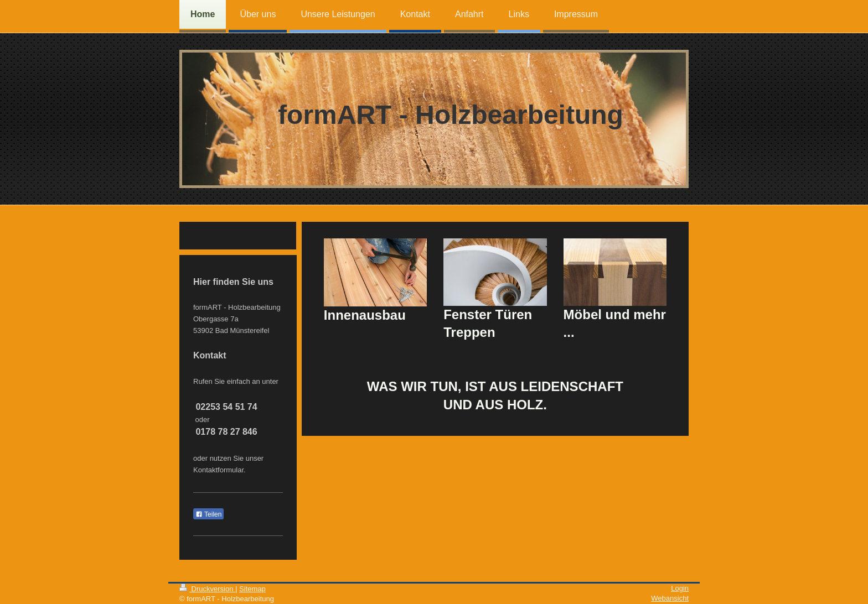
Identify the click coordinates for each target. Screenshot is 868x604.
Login (680, 588)
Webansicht (670, 598)
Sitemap (252, 589)
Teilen (208, 514)
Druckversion (207, 589)
